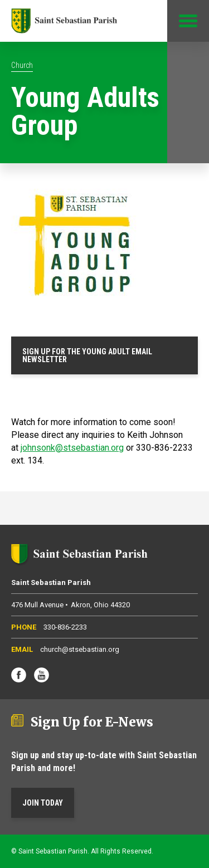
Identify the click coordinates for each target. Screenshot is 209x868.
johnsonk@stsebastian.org (72, 448)
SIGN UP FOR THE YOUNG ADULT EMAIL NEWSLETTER (87, 355)
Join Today (43, 803)
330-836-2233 (65, 627)
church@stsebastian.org (80, 649)
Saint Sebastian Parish (104, 554)
